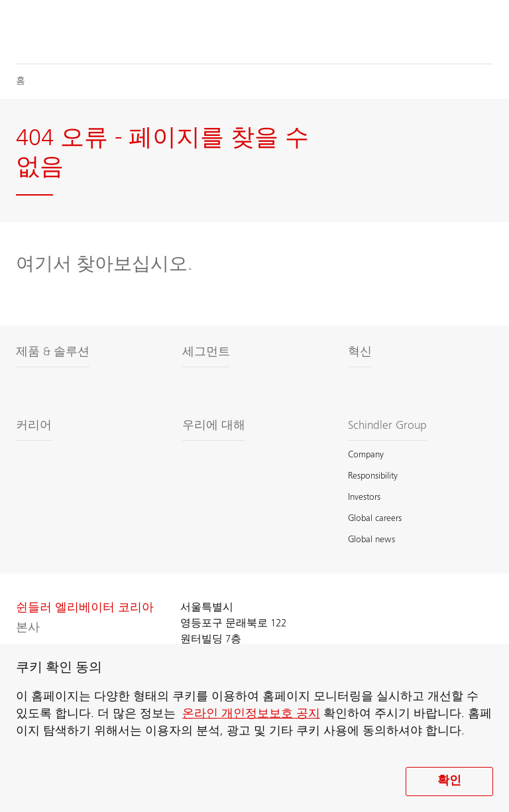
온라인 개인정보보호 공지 (251, 715)
